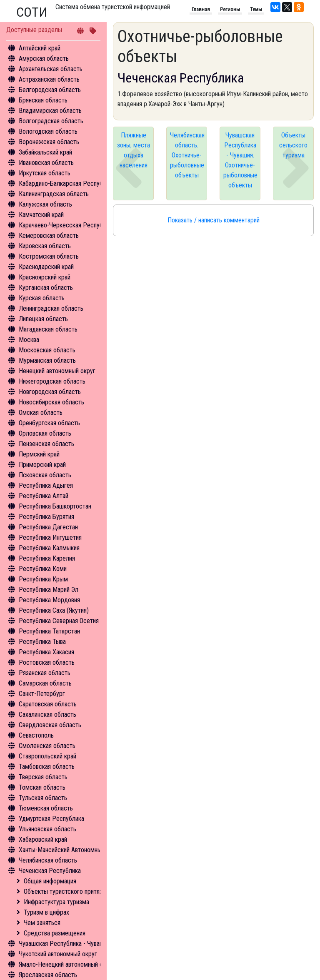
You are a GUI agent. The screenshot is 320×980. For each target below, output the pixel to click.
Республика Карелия (47, 558)
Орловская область (45, 433)
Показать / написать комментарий (214, 220)
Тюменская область (46, 808)
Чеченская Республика (50, 871)
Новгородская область (50, 392)
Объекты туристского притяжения (70, 891)
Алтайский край (40, 48)
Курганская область (46, 288)
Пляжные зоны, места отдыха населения (134, 150)
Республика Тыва (42, 642)
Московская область (47, 350)
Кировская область (45, 246)
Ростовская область (47, 662)
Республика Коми (43, 569)
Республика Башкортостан (55, 506)
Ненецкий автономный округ (57, 371)
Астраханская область (49, 79)
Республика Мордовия (49, 600)
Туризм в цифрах (46, 912)
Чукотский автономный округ (58, 954)
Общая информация (50, 881)
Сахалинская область (47, 714)
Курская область (42, 298)
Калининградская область (54, 194)
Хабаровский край (43, 839)
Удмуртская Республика (51, 819)
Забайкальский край (45, 152)
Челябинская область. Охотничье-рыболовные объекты (187, 155)
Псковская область (45, 475)
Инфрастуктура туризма (56, 902)
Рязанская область (45, 673)
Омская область (41, 413)
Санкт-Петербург (42, 694)
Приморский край (42, 465)
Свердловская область (50, 725)
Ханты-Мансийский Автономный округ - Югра (80, 850)
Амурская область (44, 59)
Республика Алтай (44, 496)
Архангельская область (51, 69)
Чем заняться (42, 923)
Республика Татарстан (49, 631)
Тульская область (43, 798)
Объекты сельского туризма (293, 145)
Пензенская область (46, 444)
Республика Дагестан (48, 527)
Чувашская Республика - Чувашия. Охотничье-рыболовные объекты (240, 160)
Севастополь (36, 735)
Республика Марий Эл (49, 590)
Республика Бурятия (46, 517)
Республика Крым (43, 579)
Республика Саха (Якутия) (54, 610)
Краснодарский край (46, 267)
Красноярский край (45, 277)
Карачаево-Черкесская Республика (67, 225)
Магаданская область (48, 329)
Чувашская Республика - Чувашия (64, 944)
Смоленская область (47, 746)
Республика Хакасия (46, 652)
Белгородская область (50, 90)
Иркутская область (45, 173)
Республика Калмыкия (49, 548)
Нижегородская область (52, 381)
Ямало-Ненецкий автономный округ (67, 964)
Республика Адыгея (46, 485)
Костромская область (49, 256)
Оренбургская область (49, 423)
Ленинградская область (51, 308)
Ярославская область (48, 975)
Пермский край (39, 454)
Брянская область (43, 100)
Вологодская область (48, 131)
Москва (29, 340)
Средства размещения (55, 933)
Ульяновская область (47, 829)
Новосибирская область (51, 402)
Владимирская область (50, 111)
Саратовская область (48, 704)
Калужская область (45, 204)
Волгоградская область (51, 121)
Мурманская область (47, 360)
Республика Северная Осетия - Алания (71, 621)
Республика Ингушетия (50, 537)
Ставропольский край (47, 756)
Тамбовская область (47, 767)
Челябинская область (48, 860)
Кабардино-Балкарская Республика (67, 183)
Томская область (42, 787)
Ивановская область (46, 163)
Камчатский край (41, 215)
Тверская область (43, 777)
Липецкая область (43, 319)
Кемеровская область (49, 236)
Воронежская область (49, 142)
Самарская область (45, 683)
